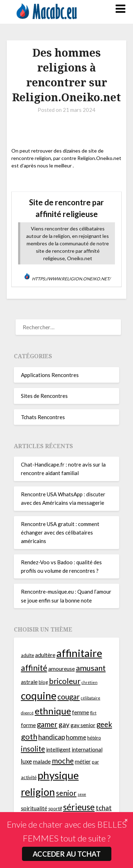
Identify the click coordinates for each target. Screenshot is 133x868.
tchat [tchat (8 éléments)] (104, 808)
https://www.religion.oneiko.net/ (71, 279)
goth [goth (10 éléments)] (29, 736)
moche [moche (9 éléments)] (63, 761)
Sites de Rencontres (44, 396)
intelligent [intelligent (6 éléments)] (58, 749)
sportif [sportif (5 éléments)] (55, 809)
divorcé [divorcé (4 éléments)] (27, 713)
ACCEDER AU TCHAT (67, 854)
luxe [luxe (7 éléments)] (26, 761)
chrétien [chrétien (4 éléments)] (90, 682)
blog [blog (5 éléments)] (43, 682)
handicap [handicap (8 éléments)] (52, 737)
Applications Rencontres (50, 375)
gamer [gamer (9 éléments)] (47, 724)
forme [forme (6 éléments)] (28, 725)
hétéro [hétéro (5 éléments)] (94, 738)
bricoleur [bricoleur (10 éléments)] (65, 681)
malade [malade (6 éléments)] (42, 761)
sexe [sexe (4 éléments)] (82, 794)
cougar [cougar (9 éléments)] (69, 697)
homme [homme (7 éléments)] (76, 737)
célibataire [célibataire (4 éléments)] (91, 698)
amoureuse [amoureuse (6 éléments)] (62, 669)
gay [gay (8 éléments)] (64, 724)
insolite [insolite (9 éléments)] (33, 749)
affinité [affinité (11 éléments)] (34, 668)
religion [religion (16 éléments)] (38, 792)
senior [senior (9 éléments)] (66, 793)
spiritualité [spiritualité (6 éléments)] (34, 808)
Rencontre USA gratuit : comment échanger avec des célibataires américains (60, 533)
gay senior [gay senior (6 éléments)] (83, 725)
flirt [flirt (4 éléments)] (93, 713)
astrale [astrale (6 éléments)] (29, 682)
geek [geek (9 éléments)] (104, 724)
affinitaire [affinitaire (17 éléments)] (79, 653)
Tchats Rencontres (43, 417)
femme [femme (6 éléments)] (81, 712)
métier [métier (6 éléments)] (83, 761)
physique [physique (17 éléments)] (58, 775)
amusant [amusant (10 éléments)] (91, 668)
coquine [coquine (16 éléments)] (39, 696)
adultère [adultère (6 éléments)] (45, 655)
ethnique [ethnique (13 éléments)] (53, 711)
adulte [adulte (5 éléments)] (27, 655)
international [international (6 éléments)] (87, 749)
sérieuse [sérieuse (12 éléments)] (79, 807)
